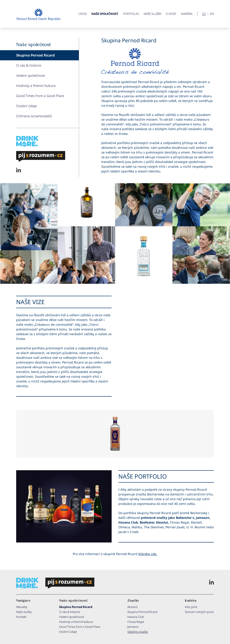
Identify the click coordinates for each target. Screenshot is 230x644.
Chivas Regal (136, 622)
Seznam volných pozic (199, 612)
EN (212, 14)
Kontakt (21, 617)
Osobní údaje (27, 106)
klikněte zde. (148, 554)
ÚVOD (83, 14)
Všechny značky (138, 632)
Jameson (133, 627)
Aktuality (22, 607)
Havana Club (136, 617)
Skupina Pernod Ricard (35, 55)
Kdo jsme (191, 607)
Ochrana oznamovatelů (34, 116)
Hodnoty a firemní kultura (36, 86)
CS (204, 14)
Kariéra (187, 14)
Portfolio (131, 14)
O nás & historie (29, 65)
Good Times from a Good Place (40, 96)
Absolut (132, 607)
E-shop (171, 14)
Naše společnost (105, 14)
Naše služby (153, 14)
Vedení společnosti (31, 75)
